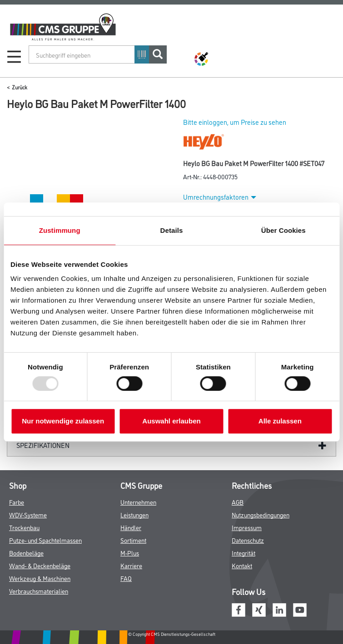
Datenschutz (248, 540)
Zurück (20, 87)
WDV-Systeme (28, 514)
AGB (238, 502)
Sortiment (133, 540)
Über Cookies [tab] (283, 230)
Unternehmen (138, 502)
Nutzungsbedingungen (261, 514)
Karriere (131, 565)
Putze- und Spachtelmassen (45, 540)
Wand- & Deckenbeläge (40, 565)
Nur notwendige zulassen (63, 421)
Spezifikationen (43, 445)
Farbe (17, 502)
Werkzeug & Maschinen (40, 578)
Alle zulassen (280, 421)
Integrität (244, 553)
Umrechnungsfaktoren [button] (220, 197)
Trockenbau (24, 527)
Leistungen (134, 514)
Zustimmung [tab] (60, 230)
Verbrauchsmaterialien (39, 591)
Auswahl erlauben (171, 421)
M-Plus (130, 553)
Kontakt (242, 565)
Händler (131, 527)
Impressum (247, 527)
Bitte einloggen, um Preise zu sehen (235, 122)
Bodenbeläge (26, 553)
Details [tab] (172, 230)
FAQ (126, 578)
